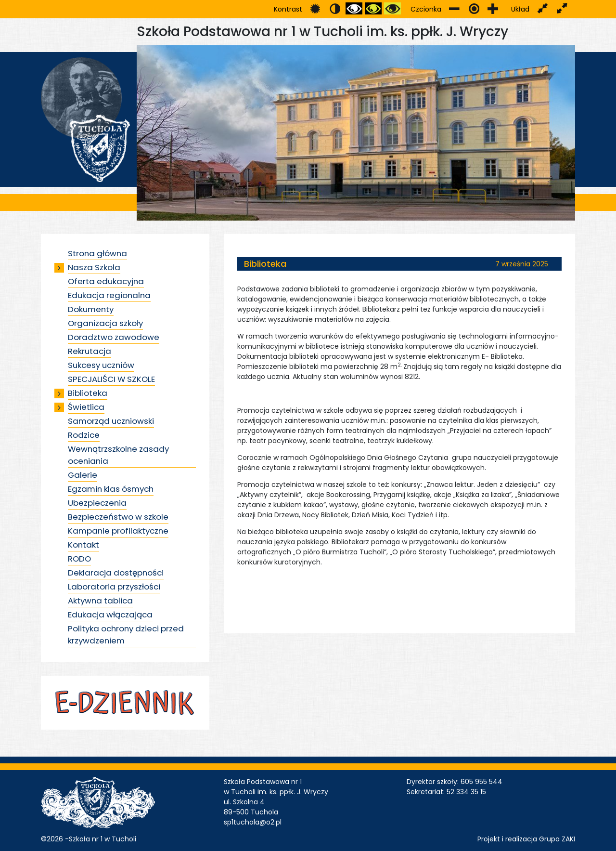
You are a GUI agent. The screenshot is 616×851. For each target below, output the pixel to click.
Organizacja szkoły (105, 323)
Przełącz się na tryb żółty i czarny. (392, 8)
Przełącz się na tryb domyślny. (315, 8)
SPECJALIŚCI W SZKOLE (111, 379)
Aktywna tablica (100, 601)
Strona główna (97, 253)
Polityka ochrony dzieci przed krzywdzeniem (126, 635)
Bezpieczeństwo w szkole (118, 517)
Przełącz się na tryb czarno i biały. (354, 8)
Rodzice (84, 435)
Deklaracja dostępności (116, 573)
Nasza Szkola (94, 267)
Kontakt (83, 545)
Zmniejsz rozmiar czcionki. (455, 8)
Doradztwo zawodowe (114, 337)
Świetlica (86, 407)
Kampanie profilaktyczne (118, 531)
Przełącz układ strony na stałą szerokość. (543, 8)
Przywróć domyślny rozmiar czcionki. (474, 8)
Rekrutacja (90, 351)
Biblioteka (88, 393)
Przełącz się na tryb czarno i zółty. (373, 8)
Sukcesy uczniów (101, 365)
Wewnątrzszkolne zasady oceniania (118, 455)
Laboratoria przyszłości (114, 587)
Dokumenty (91, 309)
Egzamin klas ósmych (111, 489)
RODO (79, 559)
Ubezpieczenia (97, 503)
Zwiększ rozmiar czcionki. (493, 8)
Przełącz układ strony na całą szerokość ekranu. (562, 8)
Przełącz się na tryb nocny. (335, 8)
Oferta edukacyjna (106, 281)
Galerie (83, 475)
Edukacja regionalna (109, 295)
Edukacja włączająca (110, 615)
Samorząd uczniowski (111, 421)
